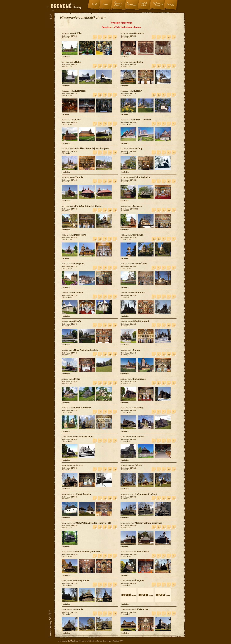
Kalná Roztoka (83, 494)
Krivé (78, 120)
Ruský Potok (82, 581)
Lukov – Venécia (143, 120)
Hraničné (140, 437)
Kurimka (78, 293)
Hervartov (139, 33)
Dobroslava (80, 235)
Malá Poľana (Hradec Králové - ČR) (94, 523)
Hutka (78, 62)
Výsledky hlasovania (122, 23)
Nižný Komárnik (141, 321)
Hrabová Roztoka (85, 437)
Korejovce (79, 264)
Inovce (79, 465)
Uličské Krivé (142, 609)
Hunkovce (138, 235)
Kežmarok (80, 91)
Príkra (77, 379)
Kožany (138, 91)
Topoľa (80, 609)
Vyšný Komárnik (82, 408)
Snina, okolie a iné (127, 408)
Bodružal (138, 206)
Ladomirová (139, 293)
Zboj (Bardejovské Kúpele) (89, 206)
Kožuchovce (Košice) (146, 494)
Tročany (138, 148)
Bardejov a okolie (68, 33)
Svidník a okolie (126, 206)
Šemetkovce (139, 379)
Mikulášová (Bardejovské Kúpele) (92, 148)
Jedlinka (138, 62)
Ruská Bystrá (142, 552)
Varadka (79, 177)
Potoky (137, 350)
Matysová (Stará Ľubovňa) (148, 523)
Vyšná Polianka (142, 177)
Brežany (139, 408)
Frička (78, 33)
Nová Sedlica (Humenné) (89, 552)
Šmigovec (140, 581)
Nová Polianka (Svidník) (86, 350)
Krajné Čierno (140, 264)
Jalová (138, 465)
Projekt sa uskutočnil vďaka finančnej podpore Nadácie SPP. (101, 641)
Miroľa (77, 321)
